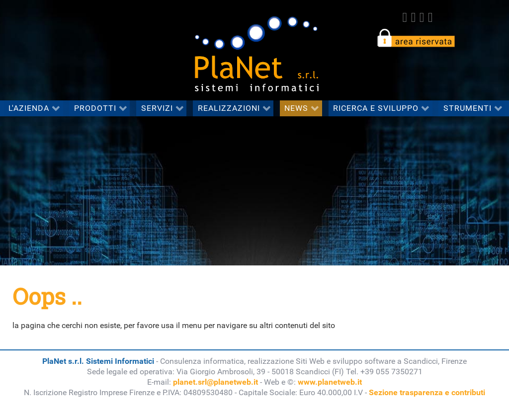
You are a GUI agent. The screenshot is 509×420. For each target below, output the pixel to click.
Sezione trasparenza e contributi (427, 392)
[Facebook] (405, 17)
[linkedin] (422, 17)
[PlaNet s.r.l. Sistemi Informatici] (256, 49)
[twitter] (413, 17)
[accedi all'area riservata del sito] (416, 38)
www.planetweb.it (330, 382)
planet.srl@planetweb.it (215, 382)
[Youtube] (430, 17)
